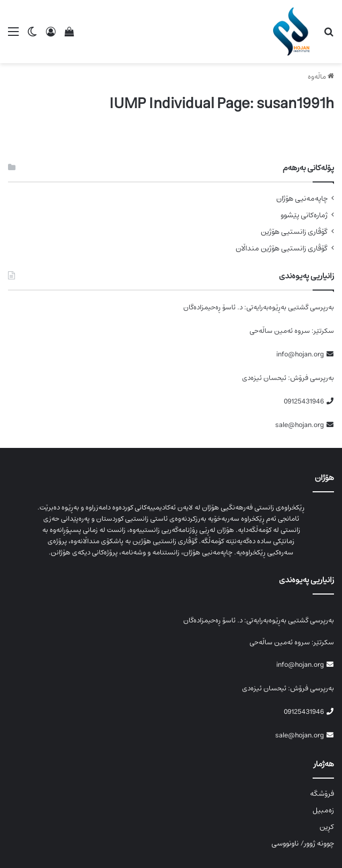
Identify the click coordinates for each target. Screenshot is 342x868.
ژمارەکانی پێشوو (304, 215)
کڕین (327, 827)
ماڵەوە (321, 77)
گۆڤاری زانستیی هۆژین (294, 232)
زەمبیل (323, 810)
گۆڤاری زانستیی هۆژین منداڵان (282, 249)
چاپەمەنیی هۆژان (302, 199)
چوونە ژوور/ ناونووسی (303, 843)
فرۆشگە (322, 794)
